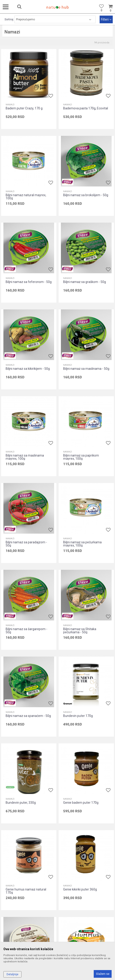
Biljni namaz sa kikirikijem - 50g (28, 369)
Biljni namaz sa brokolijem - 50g (86, 195)
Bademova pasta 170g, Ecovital (86, 108)
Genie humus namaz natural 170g (26, 891)
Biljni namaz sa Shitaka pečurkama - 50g (80, 631)
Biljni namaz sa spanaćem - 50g (28, 716)
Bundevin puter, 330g (21, 803)
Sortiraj (9, 19)
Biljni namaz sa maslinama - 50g (86, 369)
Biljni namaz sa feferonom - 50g (29, 282)
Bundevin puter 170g (78, 716)
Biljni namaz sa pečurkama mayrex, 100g (82, 544)
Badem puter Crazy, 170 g (24, 108)
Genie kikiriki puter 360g (80, 889)
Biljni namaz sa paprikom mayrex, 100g (81, 457)
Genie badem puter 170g (81, 803)
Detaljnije (12, 974)
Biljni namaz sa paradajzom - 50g (26, 544)
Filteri (106, 19)
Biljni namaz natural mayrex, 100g (26, 197)
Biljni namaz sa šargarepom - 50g (26, 631)
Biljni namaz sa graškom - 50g (85, 282)
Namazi (10, 105)
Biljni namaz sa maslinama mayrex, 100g (25, 457)
